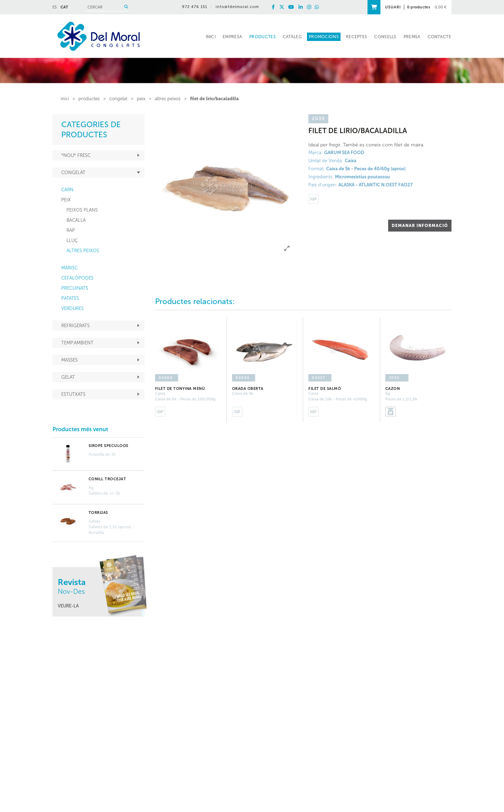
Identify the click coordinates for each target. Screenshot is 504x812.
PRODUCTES (89, 99)
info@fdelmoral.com (237, 7)
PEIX (141, 99)
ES (55, 7)
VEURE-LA (68, 606)
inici (65, 99)
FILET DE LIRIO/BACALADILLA (214, 99)
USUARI (393, 7)
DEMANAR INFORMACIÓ (420, 226)
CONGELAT (118, 99)
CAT (64, 7)
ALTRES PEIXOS (168, 99)
